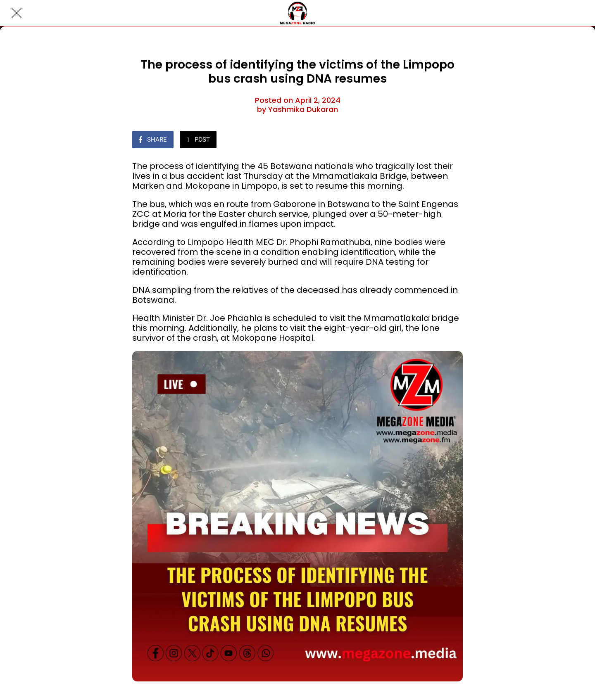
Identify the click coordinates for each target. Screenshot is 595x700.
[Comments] (453, 140)
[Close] (17, 13)
